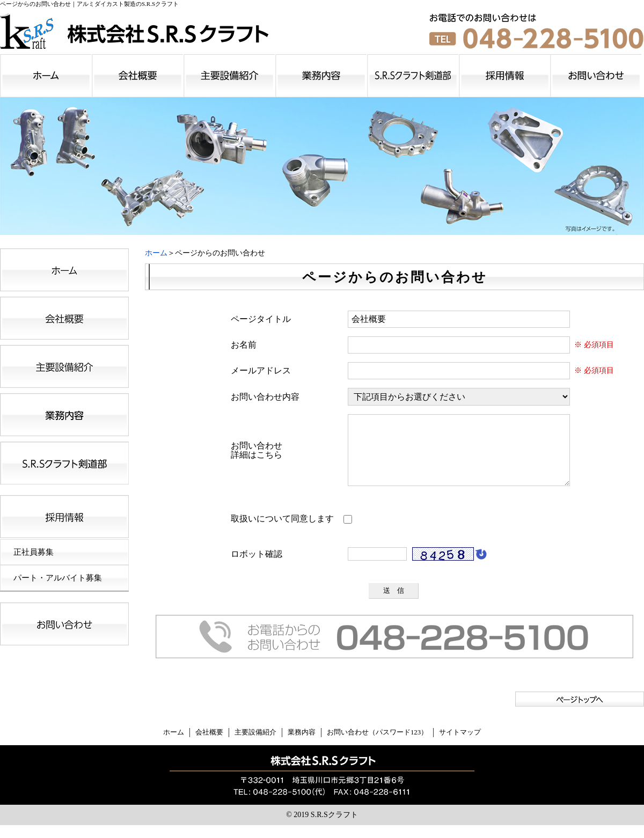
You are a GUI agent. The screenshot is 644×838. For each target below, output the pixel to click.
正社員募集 (34, 552)
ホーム (156, 253)
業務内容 (302, 745)
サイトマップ (460, 745)
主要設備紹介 (255, 745)
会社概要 (209, 745)
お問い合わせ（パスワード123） (377, 745)
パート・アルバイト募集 (58, 578)
